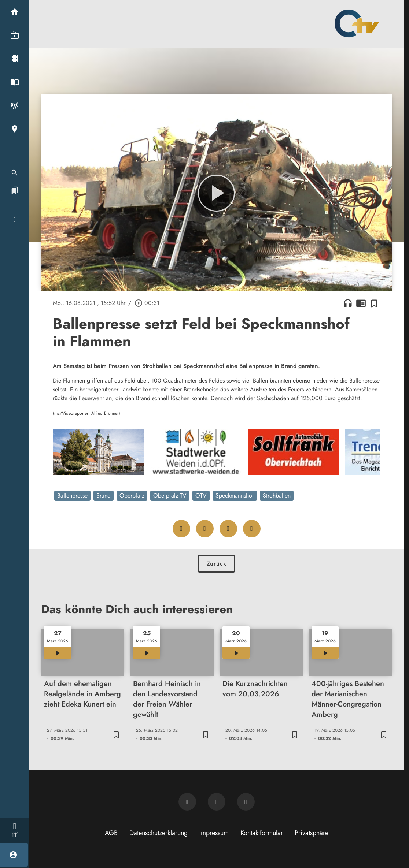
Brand (104, 496)
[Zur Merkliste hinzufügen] (374, 303)
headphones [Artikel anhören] (348, 303)
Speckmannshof (235, 496)
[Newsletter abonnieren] (187, 802)
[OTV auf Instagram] (246, 802)
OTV (201, 496)
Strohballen (277, 496)
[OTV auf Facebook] (217, 802)
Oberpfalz (132, 496)
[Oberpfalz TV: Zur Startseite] (357, 23)
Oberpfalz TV (170, 496)
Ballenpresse (72, 496)
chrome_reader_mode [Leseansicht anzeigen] (361, 303)
